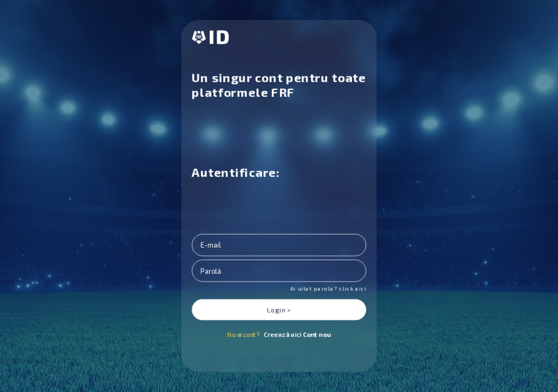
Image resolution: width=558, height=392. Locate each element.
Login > (279, 310)
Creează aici (297, 334)
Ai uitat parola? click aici (328, 288)
